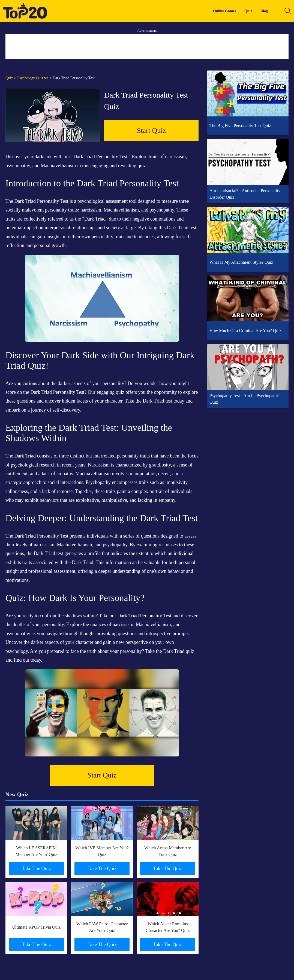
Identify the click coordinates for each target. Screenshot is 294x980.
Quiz (248, 11)
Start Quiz (151, 130)
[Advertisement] (147, 46)
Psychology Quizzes (33, 78)
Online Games (225, 11)
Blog (264, 11)
